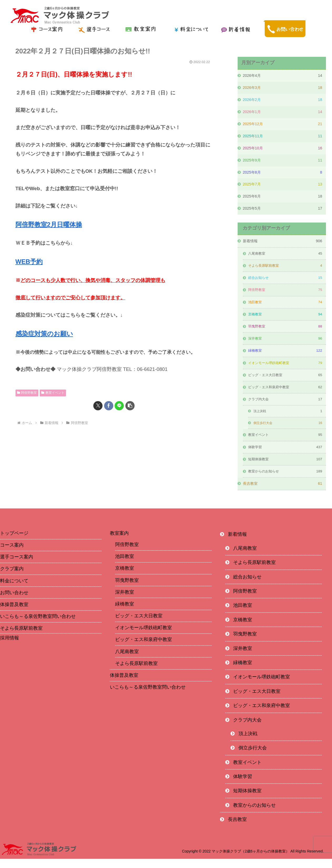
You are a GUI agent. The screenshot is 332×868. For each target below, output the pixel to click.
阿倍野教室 (27, 393)
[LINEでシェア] (119, 406)
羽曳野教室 (127, 589)
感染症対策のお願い (44, 334)
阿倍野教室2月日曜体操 (49, 224)
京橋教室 (125, 578)
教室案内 (119, 542)
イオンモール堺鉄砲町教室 (144, 637)
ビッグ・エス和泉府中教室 (144, 649)
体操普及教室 (124, 684)
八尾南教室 (127, 661)
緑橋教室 (125, 613)
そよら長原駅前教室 (136, 673)
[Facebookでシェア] (109, 406)
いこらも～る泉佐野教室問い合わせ (148, 696)
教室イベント (53, 393)
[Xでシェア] (98, 406)
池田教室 (125, 566)
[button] (130, 406)
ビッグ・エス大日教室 (139, 625)
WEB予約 (29, 262)
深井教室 (125, 601)
